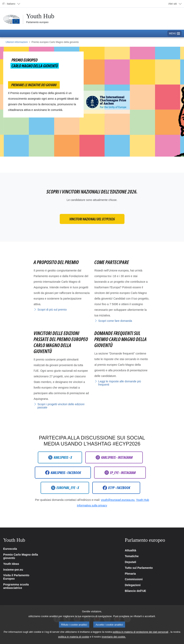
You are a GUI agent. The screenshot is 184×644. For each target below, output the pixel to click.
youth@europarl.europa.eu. (118, 500)
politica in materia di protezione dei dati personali (140, 636)
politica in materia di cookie (74, 641)
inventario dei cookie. (114, 641)
